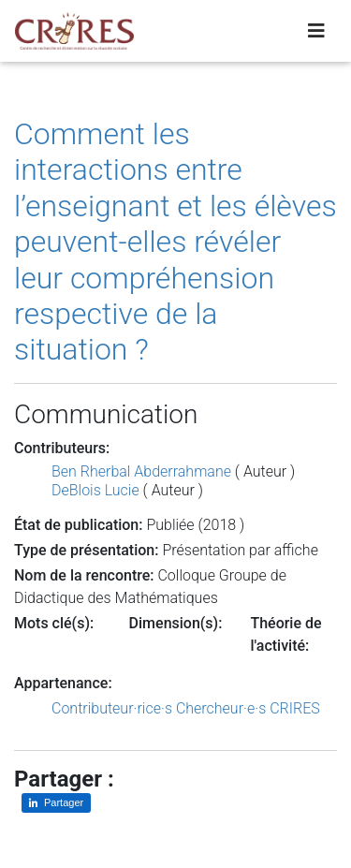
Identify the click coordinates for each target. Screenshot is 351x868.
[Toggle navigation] (316, 31)
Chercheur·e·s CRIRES (248, 708)
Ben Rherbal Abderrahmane (141, 471)
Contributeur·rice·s (112, 708)
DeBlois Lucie (95, 490)
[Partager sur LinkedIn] (56, 803)
